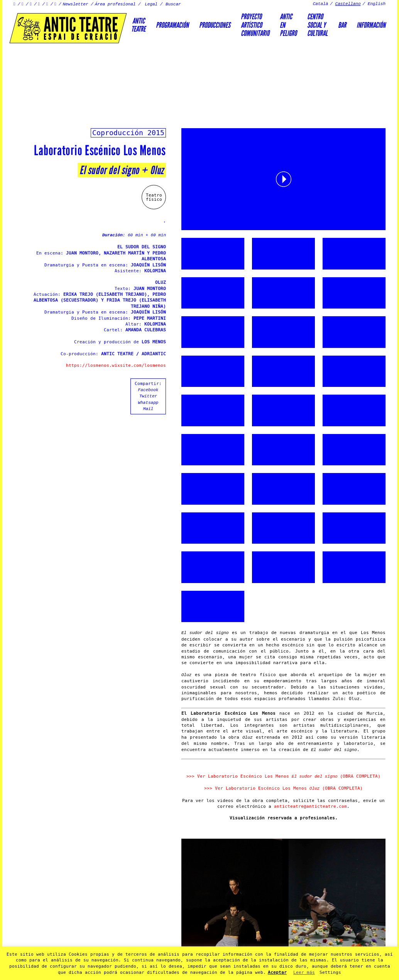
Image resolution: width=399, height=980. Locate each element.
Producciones (215, 25)
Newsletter (76, 4)
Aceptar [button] (277, 972)
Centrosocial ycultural (317, 25)
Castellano (348, 4)
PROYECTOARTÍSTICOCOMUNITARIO (255, 25)
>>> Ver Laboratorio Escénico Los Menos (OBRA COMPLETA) (283, 776)
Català (321, 4)
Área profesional (115, 4)
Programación (172, 25)
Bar (342, 25)
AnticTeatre (138, 25)
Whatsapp (148, 403)
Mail (148, 409)
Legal (151, 4)
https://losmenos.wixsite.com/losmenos (116, 365)
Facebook (148, 390)
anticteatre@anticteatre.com (310, 806)
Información (371, 25)
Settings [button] (330, 972)
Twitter (148, 396)
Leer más (304, 972)
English (377, 4)
